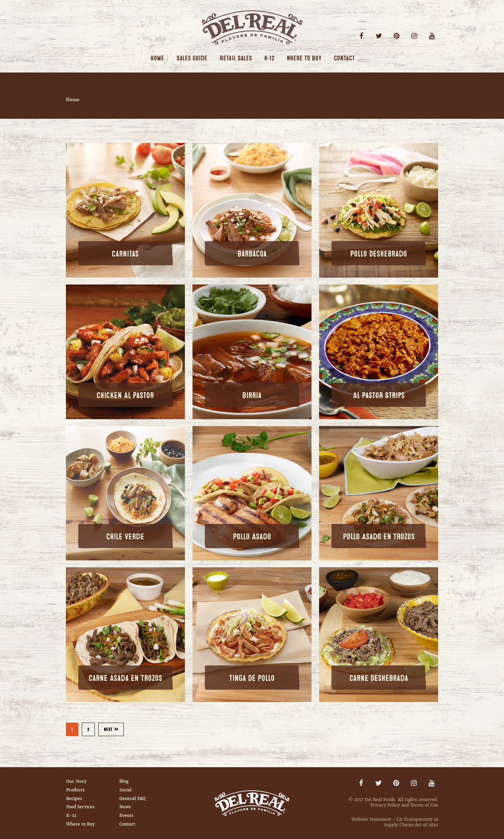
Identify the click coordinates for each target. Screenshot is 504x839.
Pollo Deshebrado (379, 254)
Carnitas (125, 254)
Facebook (361, 36)
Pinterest (397, 36)
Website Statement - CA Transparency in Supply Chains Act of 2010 (395, 822)
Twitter (379, 36)
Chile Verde (125, 537)
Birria (252, 396)
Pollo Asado (252, 537)
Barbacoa (252, 254)
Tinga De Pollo (252, 678)
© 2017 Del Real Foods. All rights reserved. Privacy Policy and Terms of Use (393, 802)
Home (73, 100)
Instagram (414, 36)
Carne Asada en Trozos (125, 678)
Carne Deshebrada (379, 678)
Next (111, 730)
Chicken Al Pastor (125, 396)
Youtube (432, 36)
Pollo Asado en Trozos (379, 537)
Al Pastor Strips (379, 396)
